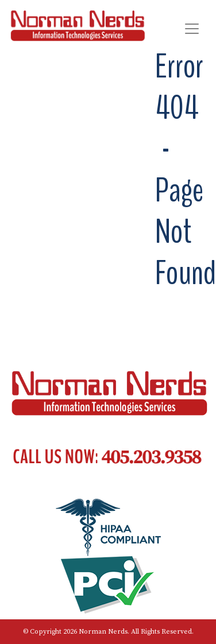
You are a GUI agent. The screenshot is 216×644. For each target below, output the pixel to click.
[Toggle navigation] (192, 29)
